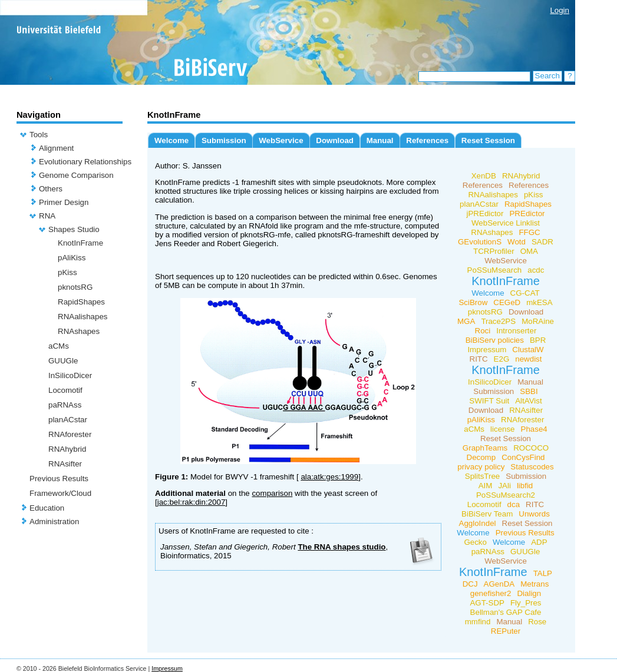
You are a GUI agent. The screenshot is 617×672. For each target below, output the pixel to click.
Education (47, 508)
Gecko (475, 542)
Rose (537, 622)
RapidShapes (81, 302)
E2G (502, 359)
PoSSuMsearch (495, 270)
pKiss (67, 272)
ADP (539, 542)
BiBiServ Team (487, 514)
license (503, 429)
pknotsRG (75, 287)
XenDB (484, 176)
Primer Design (64, 202)
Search (547, 76)
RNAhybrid (67, 449)
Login (560, 10)
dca (514, 504)
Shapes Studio (74, 229)
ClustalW (528, 350)
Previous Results (59, 479)
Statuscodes (532, 467)
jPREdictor (485, 213)
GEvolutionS (480, 242)
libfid (525, 486)
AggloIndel (478, 523)
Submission (224, 140)
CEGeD (507, 302)
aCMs (59, 346)
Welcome (171, 140)
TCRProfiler (494, 251)
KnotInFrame (80, 243)
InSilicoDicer (70, 375)
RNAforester (70, 434)
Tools (39, 135)
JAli (504, 486)
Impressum (487, 350)
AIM (486, 486)
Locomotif (65, 390)
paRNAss (65, 405)
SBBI (529, 391)
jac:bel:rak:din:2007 (192, 502)
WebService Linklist (506, 223)
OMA (529, 251)
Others (51, 189)
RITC (479, 359)
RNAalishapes (83, 317)
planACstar (68, 420)
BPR (538, 340)
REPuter (506, 631)
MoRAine (538, 321)
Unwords (534, 514)
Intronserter (516, 331)
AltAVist (528, 401)
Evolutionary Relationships (85, 162)
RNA (47, 216)
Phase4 (534, 429)
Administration (54, 522)
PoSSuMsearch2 (506, 495)
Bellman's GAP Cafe (506, 612)
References (427, 140)
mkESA (539, 302)
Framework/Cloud (60, 493)
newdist (528, 359)
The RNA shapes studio (342, 547)
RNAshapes (79, 331)
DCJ (470, 584)
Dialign (529, 593)
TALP (543, 573)
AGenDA (499, 584)
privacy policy (481, 467)
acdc (536, 270)
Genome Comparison (76, 175)
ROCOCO (531, 448)
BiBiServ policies (495, 340)
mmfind (478, 622)
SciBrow (473, 302)
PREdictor (527, 213)
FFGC (529, 232)
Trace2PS (498, 321)
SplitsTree (483, 476)
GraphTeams (485, 448)
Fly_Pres (526, 603)
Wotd (517, 242)
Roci (483, 331)
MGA (466, 321)
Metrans (534, 584)
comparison (272, 493)
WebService (281, 140)
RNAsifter (65, 464)
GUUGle (63, 361)
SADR (542, 242)
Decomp (481, 457)
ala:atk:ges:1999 (329, 477)
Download (335, 140)
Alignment (56, 148)
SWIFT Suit (489, 401)
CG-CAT (525, 293)
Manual (380, 140)
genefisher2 (491, 593)
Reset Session (488, 140)
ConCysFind (523, 457)
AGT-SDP (487, 603)
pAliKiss (72, 258)
